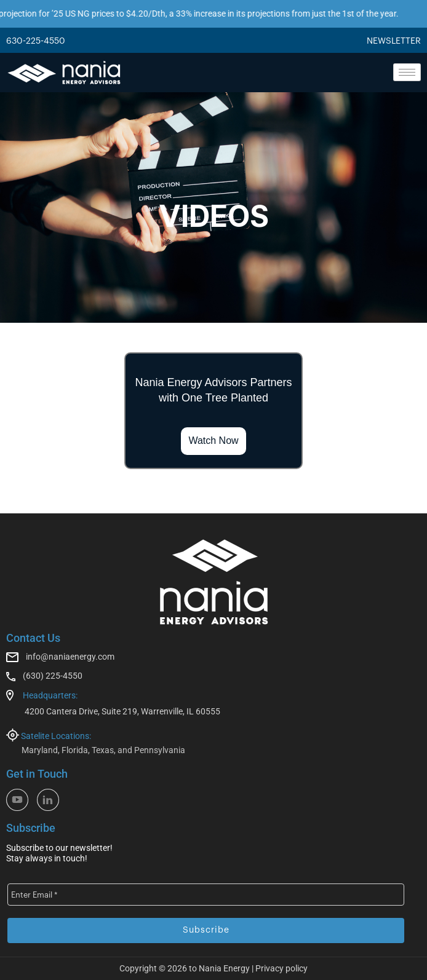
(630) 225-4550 (53, 676)
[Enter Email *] (206, 895)
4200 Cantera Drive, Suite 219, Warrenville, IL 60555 (122, 711)
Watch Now (213, 441)
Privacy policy (281, 968)
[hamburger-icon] (407, 72)
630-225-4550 (36, 41)
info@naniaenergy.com (70, 657)
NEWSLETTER (394, 41)
